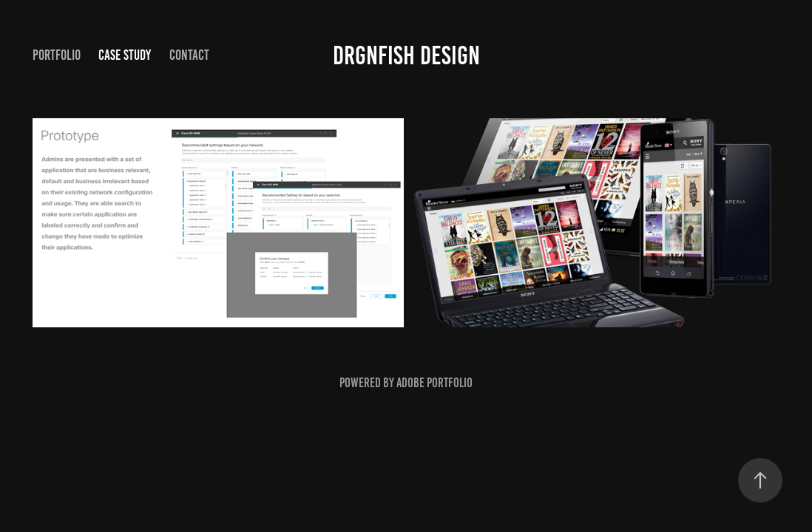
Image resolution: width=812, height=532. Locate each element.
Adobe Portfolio (434, 383)
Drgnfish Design (406, 55)
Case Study (125, 55)
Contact (189, 55)
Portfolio (57, 55)
